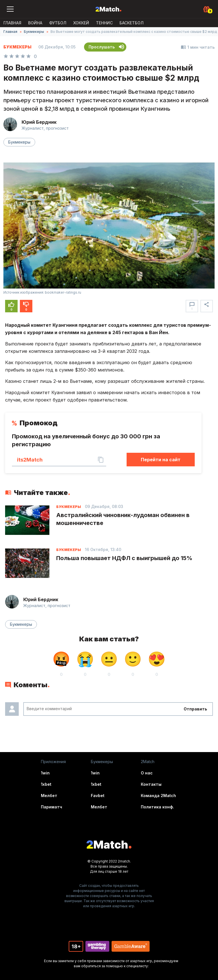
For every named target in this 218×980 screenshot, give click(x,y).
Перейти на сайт (161, 460)
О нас (147, 773)
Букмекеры (34, 32)
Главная (12, 23)
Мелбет (49, 796)
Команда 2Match (158, 796)
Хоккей (81, 23)
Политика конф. (157, 807)
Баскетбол (132, 23)
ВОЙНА (35, 23)
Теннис (104, 23)
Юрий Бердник (39, 122)
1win (45, 773)
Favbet (98, 796)
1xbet (46, 784)
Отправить (195, 709)
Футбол (58, 23)
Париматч (52, 807)
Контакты (151, 784)
